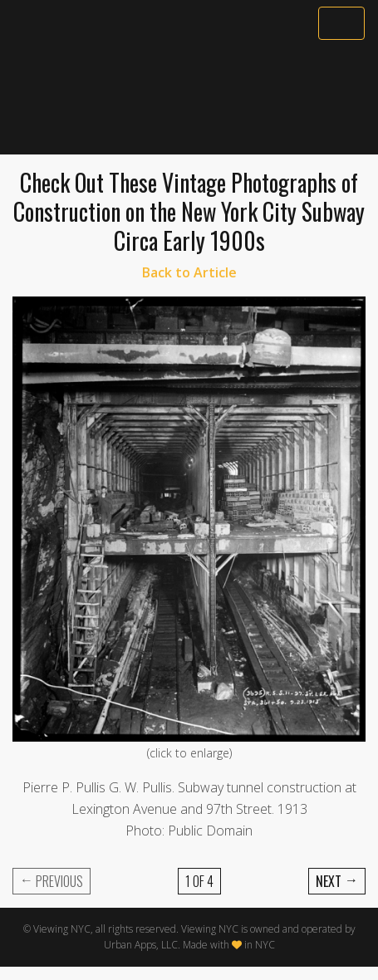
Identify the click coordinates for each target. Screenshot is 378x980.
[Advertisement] (189, 97)
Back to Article (189, 272)
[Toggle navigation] (341, 23)
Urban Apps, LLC (141, 945)
